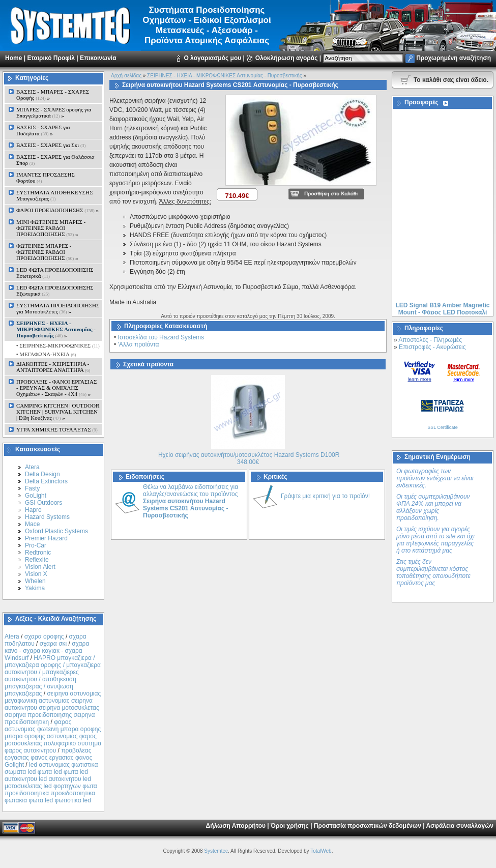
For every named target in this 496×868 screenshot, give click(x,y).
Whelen (35, 581)
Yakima (35, 588)
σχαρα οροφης (44, 636)
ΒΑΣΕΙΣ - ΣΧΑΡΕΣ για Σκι (51, 145)
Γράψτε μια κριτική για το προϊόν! (325, 496)
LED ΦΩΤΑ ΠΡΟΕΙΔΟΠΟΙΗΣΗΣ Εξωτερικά (55, 291)
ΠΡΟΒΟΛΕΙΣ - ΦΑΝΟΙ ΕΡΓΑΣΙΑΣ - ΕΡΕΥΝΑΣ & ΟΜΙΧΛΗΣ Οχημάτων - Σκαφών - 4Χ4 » (56, 388)
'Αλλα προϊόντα (139, 344)
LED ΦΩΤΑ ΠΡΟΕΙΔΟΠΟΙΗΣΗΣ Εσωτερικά (55, 273)
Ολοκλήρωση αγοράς (287, 58)
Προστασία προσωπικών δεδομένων (368, 826)
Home (13, 58)
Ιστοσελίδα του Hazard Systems (161, 337)
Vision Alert (40, 567)
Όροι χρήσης (290, 826)
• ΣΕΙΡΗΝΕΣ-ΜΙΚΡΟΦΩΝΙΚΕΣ (57, 345)
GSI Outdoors (43, 503)
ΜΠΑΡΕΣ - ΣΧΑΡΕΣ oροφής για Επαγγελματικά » (54, 112)
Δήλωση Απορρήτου (236, 826)
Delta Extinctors (46, 481)
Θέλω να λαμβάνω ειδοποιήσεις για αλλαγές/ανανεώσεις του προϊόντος (191, 501)
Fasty (32, 488)
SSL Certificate (443, 427)
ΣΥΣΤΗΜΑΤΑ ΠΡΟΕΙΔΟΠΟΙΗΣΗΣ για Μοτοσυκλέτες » (58, 308)
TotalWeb (321, 851)
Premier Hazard (46, 538)
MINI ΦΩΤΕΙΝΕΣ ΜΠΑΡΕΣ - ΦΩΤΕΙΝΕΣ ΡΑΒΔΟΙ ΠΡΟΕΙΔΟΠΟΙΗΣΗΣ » (51, 228)
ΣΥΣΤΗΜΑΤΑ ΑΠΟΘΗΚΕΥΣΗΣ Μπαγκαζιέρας (54, 195)
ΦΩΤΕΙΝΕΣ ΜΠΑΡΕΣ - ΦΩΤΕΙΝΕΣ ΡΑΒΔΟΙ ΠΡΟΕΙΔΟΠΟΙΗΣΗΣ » (47, 252)
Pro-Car (36, 545)
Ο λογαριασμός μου (212, 58)
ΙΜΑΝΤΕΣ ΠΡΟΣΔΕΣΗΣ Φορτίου (46, 178)
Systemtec (216, 851)
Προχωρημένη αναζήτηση (454, 58)
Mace (32, 524)
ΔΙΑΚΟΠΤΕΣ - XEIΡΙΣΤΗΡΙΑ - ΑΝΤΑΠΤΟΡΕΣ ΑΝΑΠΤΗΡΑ (53, 367)
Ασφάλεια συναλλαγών (460, 826)
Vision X (36, 574)
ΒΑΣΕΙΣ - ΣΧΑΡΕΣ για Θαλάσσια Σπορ (55, 160)
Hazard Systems (47, 517)
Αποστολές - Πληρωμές (430, 340)
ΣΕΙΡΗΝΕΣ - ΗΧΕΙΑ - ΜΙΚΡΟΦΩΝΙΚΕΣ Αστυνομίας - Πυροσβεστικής (225, 76)
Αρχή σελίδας (126, 76)
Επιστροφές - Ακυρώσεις (432, 347)
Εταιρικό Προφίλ (51, 58)
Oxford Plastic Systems (56, 531)
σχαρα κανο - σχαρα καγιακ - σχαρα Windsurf (47, 651)
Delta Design (42, 474)
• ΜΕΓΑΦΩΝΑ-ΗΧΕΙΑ (46, 354)
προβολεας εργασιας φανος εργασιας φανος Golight (48, 758)
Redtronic (38, 553)
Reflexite (37, 560)
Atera (32, 467)
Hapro (33, 510)
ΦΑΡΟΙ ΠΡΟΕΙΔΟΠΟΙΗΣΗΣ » (57, 210)
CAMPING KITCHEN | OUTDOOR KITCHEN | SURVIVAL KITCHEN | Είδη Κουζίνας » (58, 412)
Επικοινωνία (98, 58)
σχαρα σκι (53, 644)
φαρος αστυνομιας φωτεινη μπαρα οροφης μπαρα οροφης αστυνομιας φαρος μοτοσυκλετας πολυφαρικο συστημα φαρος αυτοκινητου (53, 736)
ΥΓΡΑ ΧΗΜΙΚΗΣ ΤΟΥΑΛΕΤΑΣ (57, 429)
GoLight (36, 496)
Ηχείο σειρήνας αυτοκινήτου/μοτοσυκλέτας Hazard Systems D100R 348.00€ (249, 458)
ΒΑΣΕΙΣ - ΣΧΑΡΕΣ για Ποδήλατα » (43, 130)
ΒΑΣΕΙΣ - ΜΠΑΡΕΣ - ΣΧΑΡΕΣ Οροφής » (53, 95)
